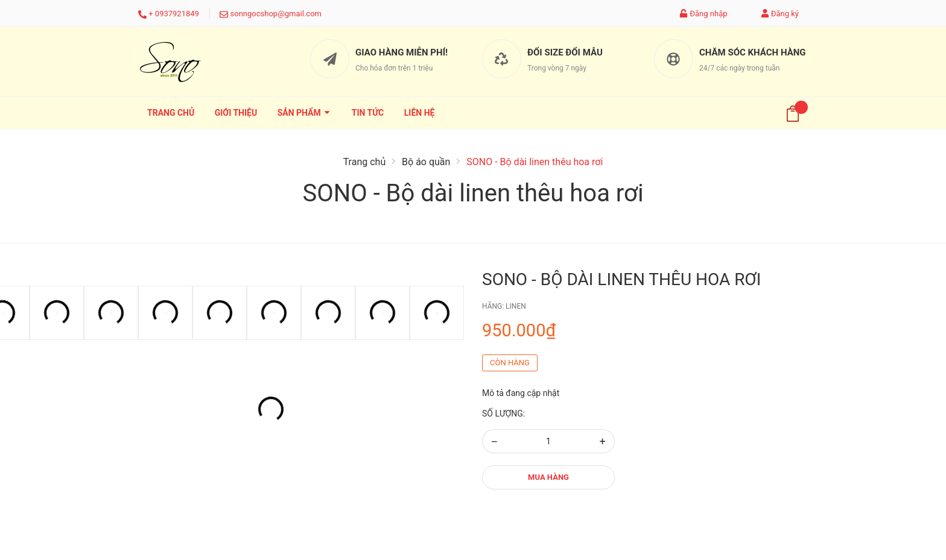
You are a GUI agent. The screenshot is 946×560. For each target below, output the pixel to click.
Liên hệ (420, 113)
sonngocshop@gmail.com (276, 14)
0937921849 (177, 14)
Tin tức (368, 113)
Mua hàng (548, 477)
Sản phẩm (305, 113)
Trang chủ (171, 113)
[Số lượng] (548, 441)
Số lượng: (503, 414)
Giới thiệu (236, 113)
